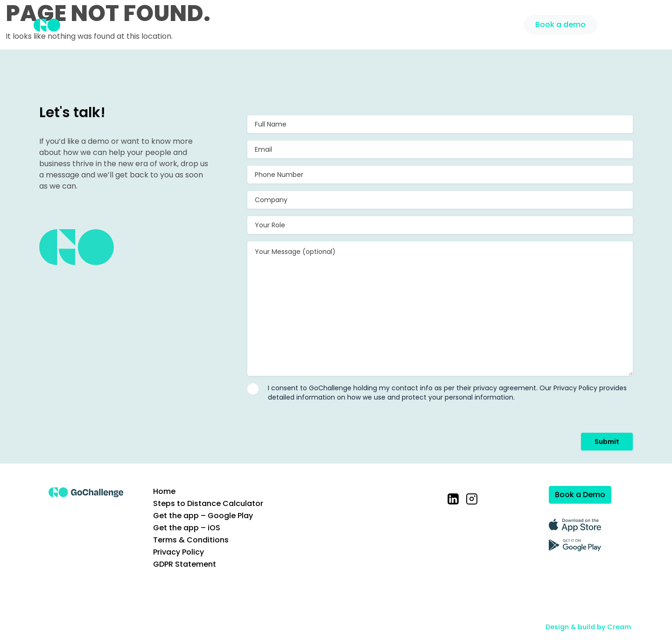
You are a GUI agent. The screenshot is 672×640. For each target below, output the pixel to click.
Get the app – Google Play (203, 516)
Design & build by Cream (588, 627)
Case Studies (404, 24)
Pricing (456, 24)
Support (498, 24)
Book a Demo (580, 495)
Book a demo (560, 25)
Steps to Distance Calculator (208, 503)
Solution (350, 24)
